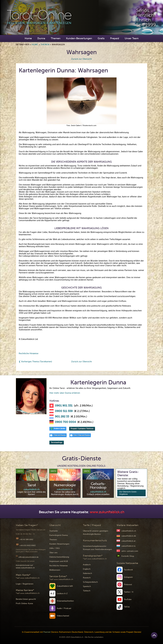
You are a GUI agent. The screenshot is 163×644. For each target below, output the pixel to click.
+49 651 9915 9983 (27, 545)
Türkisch (87, 591)
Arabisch (87, 565)
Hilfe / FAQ (54, 548)
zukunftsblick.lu (128, 546)
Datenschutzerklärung (59, 557)
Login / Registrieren (25, 584)
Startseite (54, 531)
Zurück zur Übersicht (81, 59)
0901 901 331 (64, 406)
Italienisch (87, 573)
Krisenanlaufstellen (65, 601)
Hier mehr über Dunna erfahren (65, 393)
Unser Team (132, 38)
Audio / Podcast (64, 608)
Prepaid (115, 38)
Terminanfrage (57, 442)
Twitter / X (129, 592)
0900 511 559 (64, 411)
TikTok (127, 607)
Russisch (87, 578)
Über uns (53, 553)
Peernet (47, 632)
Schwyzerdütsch (90, 582)
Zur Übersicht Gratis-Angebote (128, 493)
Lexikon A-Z (62, 594)
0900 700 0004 (65, 422)
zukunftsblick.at (128, 541)
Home (28, 38)
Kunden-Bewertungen (79, 38)
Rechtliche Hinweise (29, 353)
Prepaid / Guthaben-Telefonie (82, 429)
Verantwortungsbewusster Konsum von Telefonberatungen (97, 548)
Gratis (101, 38)
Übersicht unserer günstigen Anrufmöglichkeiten (95, 533)
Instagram (128, 577)
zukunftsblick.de (129, 536)
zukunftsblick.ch (129, 531)
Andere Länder (60, 428)
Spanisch (87, 586)
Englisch (87, 569)
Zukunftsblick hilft (65, 586)
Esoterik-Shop (128, 556)
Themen (56, 38)
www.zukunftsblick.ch (107, 512)
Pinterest (128, 585)
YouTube (128, 599)
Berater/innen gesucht (26, 599)
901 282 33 (62, 417)
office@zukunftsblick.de (28, 557)
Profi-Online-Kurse (24, 603)
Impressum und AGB (59, 561)
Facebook (128, 570)
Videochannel (63, 616)
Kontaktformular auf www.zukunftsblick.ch (25, 566)
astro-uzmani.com (130, 551)
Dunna (41, 38)
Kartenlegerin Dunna (59, 535)
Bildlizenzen (55, 570)
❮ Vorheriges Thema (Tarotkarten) (35, 362)
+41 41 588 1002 (26, 539)
